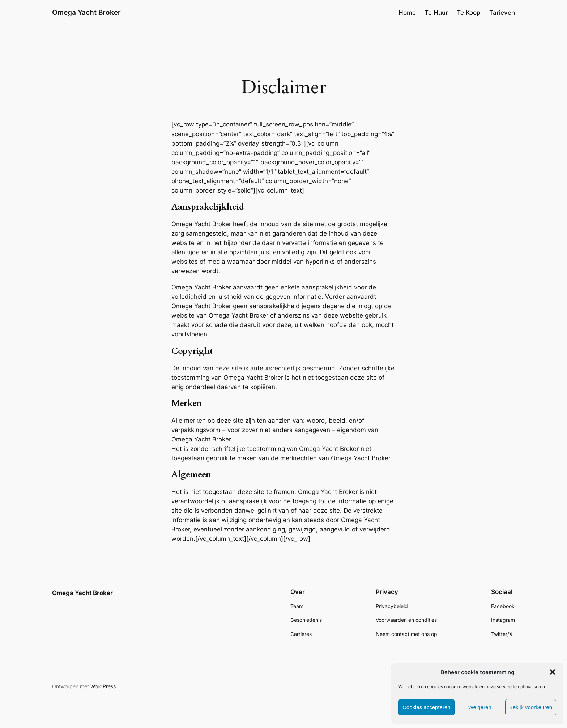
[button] (553, 672)
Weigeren (480, 707)
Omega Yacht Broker (86, 12)
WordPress (103, 686)
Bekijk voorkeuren (531, 707)
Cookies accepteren (427, 707)
